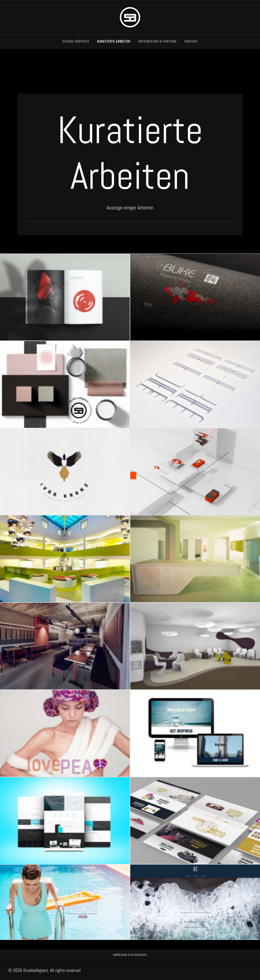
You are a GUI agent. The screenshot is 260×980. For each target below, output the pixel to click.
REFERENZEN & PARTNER (157, 41)
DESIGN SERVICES (76, 41)
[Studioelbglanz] (130, 17)
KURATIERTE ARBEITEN (114, 41)
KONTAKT (191, 41)
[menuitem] (77, 41)
